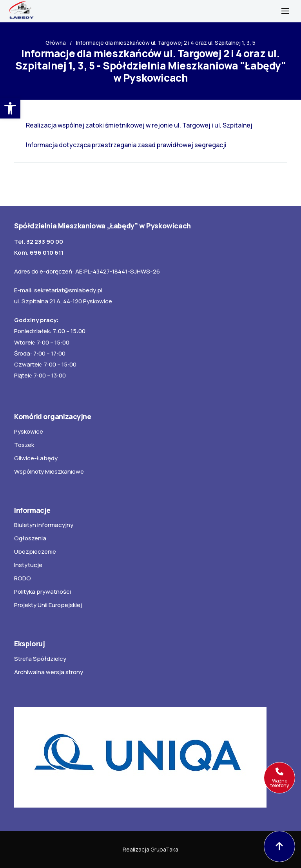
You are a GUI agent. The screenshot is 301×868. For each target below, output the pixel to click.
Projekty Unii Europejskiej (48, 605)
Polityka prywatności (43, 592)
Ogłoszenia (30, 538)
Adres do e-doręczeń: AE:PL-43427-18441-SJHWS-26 (87, 271)
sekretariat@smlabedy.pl (68, 290)
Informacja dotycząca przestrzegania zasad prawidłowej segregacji (126, 145)
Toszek (24, 445)
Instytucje (28, 565)
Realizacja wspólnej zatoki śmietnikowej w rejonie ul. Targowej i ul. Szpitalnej (139, 125)
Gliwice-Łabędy (36, 458)
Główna (56, 43)
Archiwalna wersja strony (49, 672)
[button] (10, 108)
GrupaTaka (164, 849)
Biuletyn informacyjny (44, 525)
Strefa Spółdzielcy (40, 659)
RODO (23, 578)
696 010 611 (47, 253)
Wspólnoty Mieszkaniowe (49, 471)
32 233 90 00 (45, 242)
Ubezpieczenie (35, 552)
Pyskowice (29, 431)
